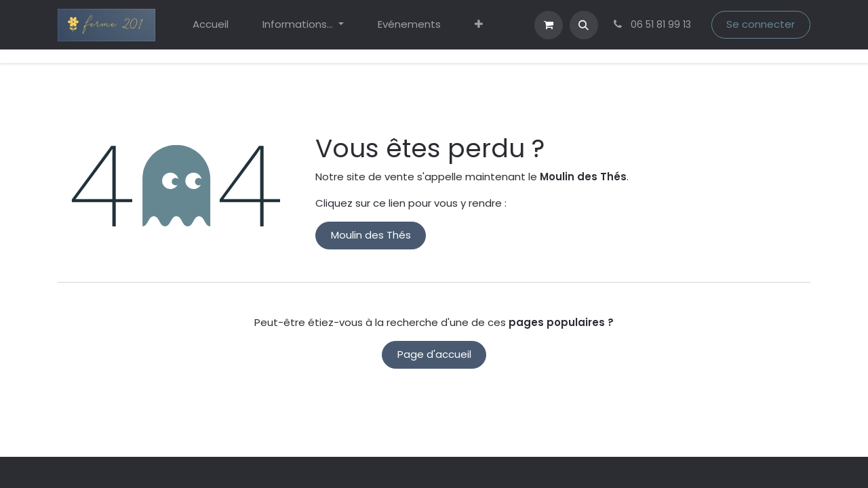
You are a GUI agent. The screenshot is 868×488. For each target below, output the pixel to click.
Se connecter (761, 24)
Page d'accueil (434, 354)
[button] (584, 25)
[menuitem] (211, 25)
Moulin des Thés (371, 235)
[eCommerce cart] (549, 25)
